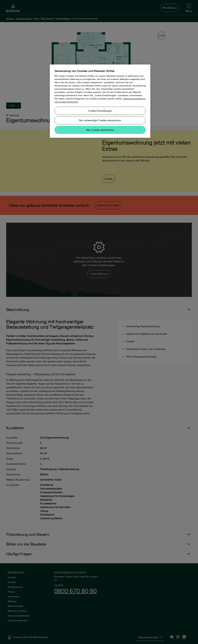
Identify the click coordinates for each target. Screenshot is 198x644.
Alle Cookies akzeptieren (100, 130)
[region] (100, 101)
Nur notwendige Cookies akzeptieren (100, 120)
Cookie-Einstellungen (100, 111)
